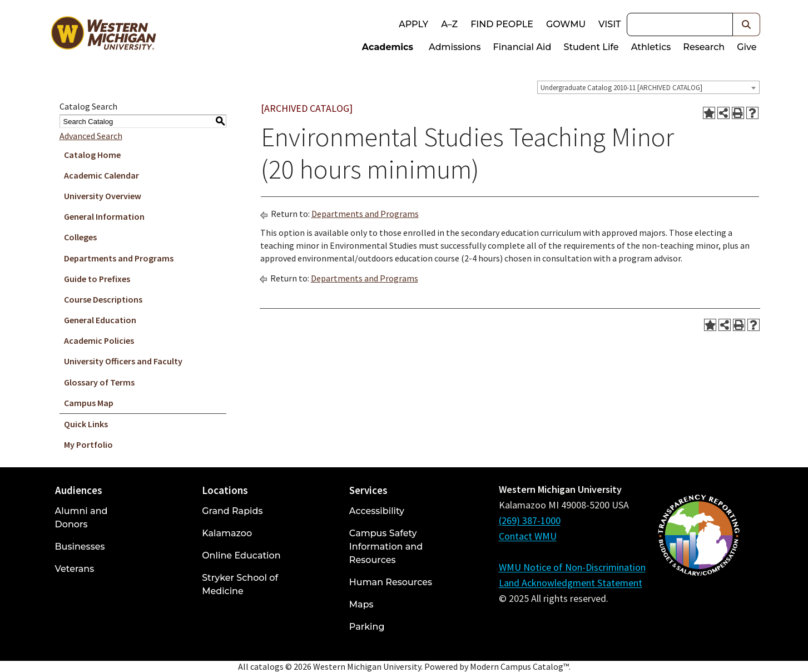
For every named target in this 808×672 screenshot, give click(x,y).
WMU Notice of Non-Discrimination (572, 567)
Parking (367, 627)
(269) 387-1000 (530, 520)
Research (704, 47)
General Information (104, 216)
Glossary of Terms (99, 382)
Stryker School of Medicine (240, 584)
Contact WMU (528, 536)
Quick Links (86, 424)
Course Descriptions (103, 299)
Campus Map (89, 403)
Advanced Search (91, 136)
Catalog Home (92, 155)
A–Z (449, 24)
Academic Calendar (101, 175)
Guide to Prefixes (97, 279)
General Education (100, 320)
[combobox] (648, 87)
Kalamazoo (227, 533)
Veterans (75, 569)
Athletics (651, 47)
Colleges (80, 237)
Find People (502, 24)
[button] (747, 24)
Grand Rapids (232, 511)
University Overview (103, 196)
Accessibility (377, 511)
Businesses (80, 547)
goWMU (566, 24)
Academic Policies (99, 340)
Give (747, 47)
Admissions (455, 47)
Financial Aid (522, 47)
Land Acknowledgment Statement (571, 583)
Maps (361, 604)
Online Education (241, 555)
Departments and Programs (119, 258)
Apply (413, 24)
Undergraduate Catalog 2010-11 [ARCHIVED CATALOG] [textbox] (621, 88)
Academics (388, 47)
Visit (609, 24)
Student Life (591, 47)
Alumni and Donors (81, 518)
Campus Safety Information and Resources (386, 547)
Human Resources (391, 582)
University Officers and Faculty (123, 361)
